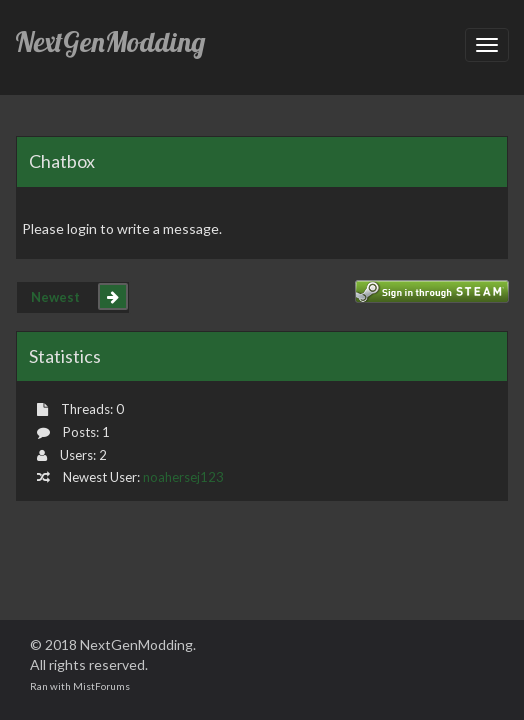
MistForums (101, 686)
